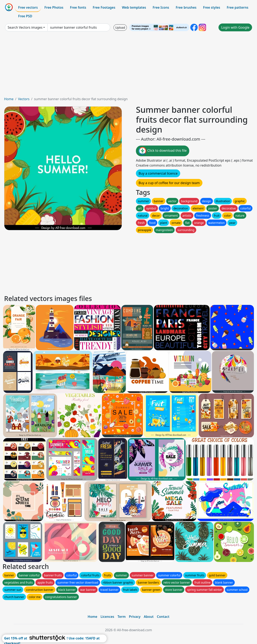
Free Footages (104, 7)
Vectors (24, 99)
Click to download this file (163, 151)
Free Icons (161, 7)
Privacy (135, 617)
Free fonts (78, 7)
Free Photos (54, 7)
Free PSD (25, 16)
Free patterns (238, 7)
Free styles (212, 7)
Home (9, 99)
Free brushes (186, 7)
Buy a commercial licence (158, 173)
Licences (107, 617)
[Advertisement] (128, 66)
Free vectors (28, 7)
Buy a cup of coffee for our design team (169, 183)
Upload (120, 28)
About (149, 617)
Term (121, 617)
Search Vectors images (25, 27)
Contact (163, 617)
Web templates (134, 7)
